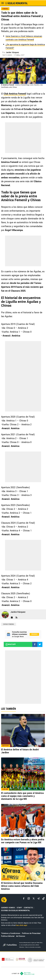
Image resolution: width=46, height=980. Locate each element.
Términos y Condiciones (11, 933)
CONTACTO (28, 908)
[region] (23, 138)
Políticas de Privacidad (31, 933)
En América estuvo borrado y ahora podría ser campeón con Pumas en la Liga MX (23, 841)
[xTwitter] (34, 898)
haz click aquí (22, 925)
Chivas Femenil (9, 624)
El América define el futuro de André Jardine (20, 751)
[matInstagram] (29, 898)
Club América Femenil (15, 94)
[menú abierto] (3, 3)
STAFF (19, 908)
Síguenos (34, 634)
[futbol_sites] (10, 945)
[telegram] (39, 898)
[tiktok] (44, 898)
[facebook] (24, 898)
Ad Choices (21, 936)
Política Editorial (8, 936)
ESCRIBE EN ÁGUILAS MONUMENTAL (16, 911)
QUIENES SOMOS (8, 908)
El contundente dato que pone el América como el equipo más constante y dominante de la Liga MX (22, 796)
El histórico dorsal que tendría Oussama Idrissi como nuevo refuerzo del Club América (22, 886)
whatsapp (11, 644)
